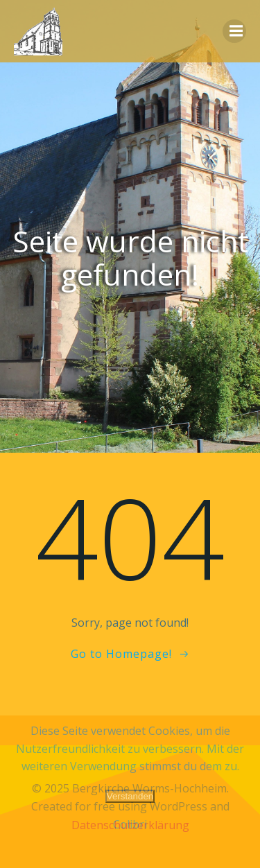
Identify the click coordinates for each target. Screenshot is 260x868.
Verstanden (130, 796)
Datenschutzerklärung (130, 825)
